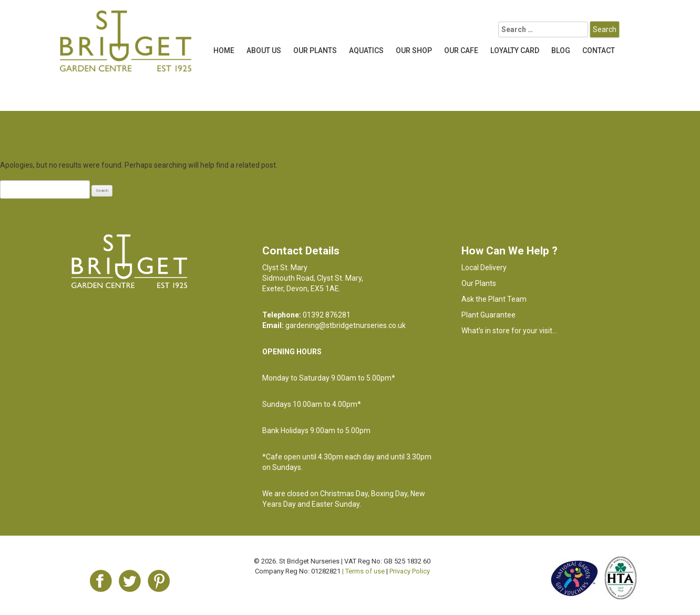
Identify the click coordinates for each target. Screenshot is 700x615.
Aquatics (366, 50)
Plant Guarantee (488, 315)
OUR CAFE (461, 50)
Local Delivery (484, 268)
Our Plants (315, 50)
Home (224, 50)
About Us (264, 50)
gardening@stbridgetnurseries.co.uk (346, 325)
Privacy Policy (410, 571)
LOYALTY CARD (515, 50)
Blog (561, 50)
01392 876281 (327, 315)
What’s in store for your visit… (509, 331)
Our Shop (414, 50)
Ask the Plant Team (494, 299)
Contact (599, 50)
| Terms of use (363, 571)
